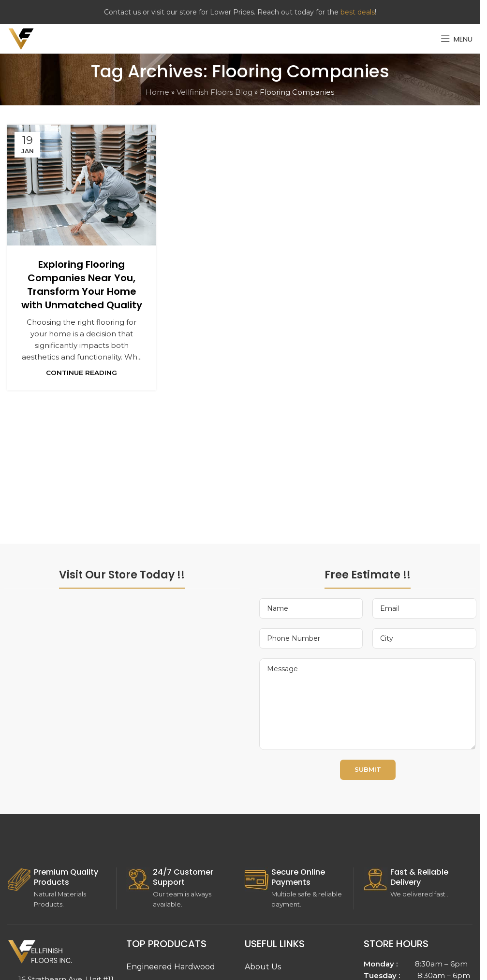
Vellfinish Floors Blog (214, 92)
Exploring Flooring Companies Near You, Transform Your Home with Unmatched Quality (82, 285)
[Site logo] (21, 38)
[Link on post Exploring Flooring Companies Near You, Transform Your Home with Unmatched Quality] (81, 185)
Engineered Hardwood (171, 967)
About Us (263, 967)
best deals (358, 12)
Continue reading (81, 373)
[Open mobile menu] (457, 39)
